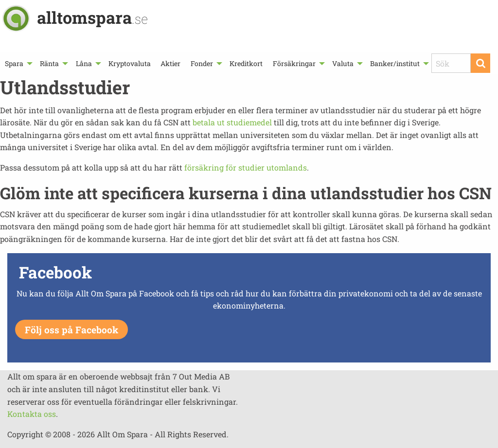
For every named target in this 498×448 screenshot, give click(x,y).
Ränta (49, 63)
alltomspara (92, 17)
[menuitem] (18, 63)
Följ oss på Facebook (71, 330)
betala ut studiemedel (232, 122)
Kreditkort (246, 63)
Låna (84, 63)
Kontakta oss (32, 414)
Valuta (343, 63)
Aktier (170, 63)
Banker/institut (395, 63)
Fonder (202, 63)
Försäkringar (294, 63)
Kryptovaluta (130, 63)
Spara (14, 63)
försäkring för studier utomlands (246, 167)
